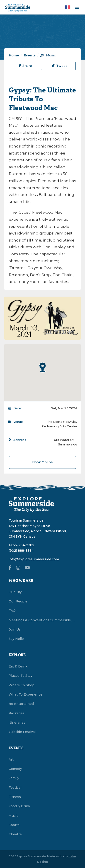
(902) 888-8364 (21, 551)
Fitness (15, 797)
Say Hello (16, 639)
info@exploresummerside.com (34, 559)
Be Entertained (21, 704)
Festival (15, 788)
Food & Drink (19, 806)
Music (48, 55)
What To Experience (25, 694)
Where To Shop (22, 685)
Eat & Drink (18, 666)
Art (11, 759)
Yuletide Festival (22, 732)
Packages (17, 713)
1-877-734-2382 (21, 545)
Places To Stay (21, 676)
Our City (15, 592)
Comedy (15, 769)
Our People (18, 601)
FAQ (12, 611)
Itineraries (17, 723)
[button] (43, 367)
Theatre (15, 834)
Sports (14, 825)
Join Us (15, 629)
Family (14, 778)
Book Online (42, 462)
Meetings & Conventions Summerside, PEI (43, 620)
